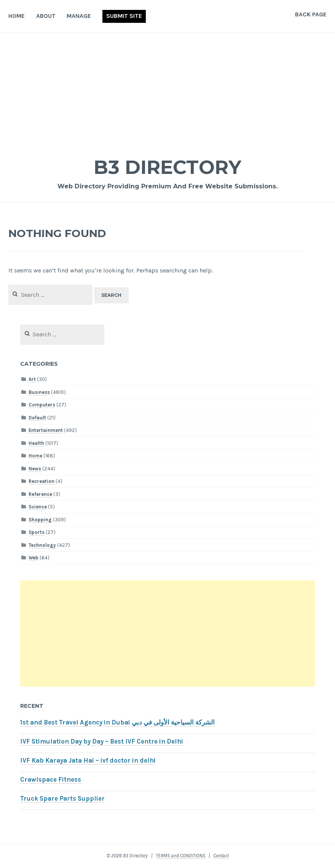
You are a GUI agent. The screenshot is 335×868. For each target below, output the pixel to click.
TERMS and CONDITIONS (180, 856)
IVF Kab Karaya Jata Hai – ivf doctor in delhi (88, 760)
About (46, 16)
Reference (40, 494)
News (35, 469)
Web (33, 558)
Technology (42, 545)
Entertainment (46, 430)
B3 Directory (167, 167)
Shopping (40, 520)
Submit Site (124, 16)
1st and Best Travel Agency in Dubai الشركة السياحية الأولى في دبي (117, 722)
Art (32, 379)
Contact (221, 856)
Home (17, 16)
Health (36, 443)
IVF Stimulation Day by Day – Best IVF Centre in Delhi (102, 741)
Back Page (311, 14)
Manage (79, 16)
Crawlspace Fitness (51, 780)
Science (38, 507)
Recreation (41, 481)
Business (39, 392)
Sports (37, 532)
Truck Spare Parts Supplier (62, 799)
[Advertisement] (167, 90)
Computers (42, 405)
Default (37, 418)
